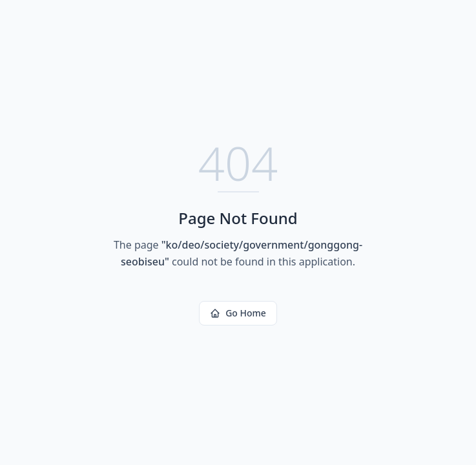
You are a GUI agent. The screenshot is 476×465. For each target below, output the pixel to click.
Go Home (238, 313)
